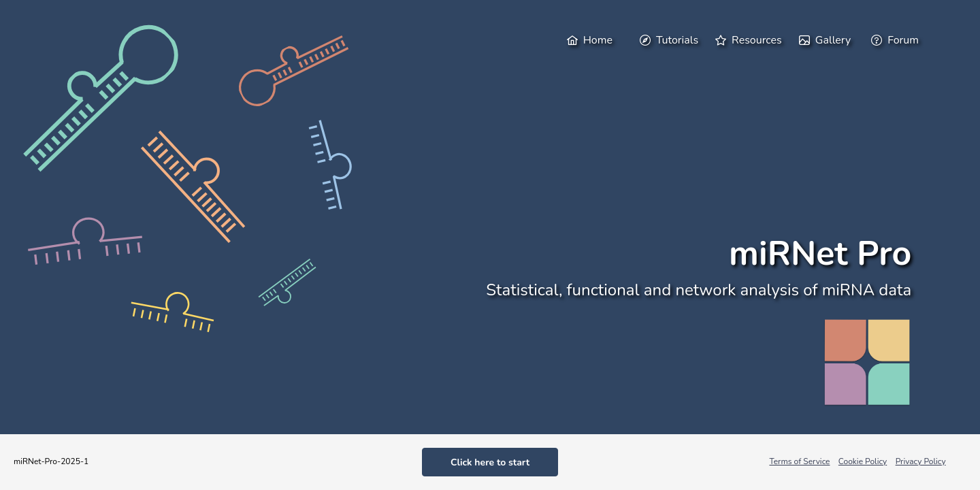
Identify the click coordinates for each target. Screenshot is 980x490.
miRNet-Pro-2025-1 (51, 461)
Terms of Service (799, 461)
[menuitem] (594, 40)
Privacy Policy (921, 461)
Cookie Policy (863, 461)
